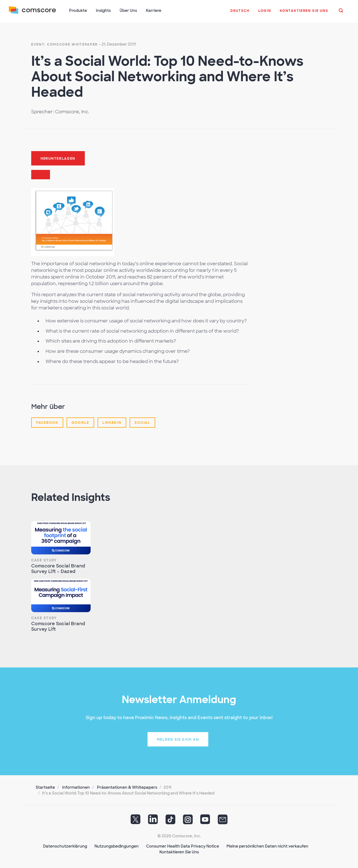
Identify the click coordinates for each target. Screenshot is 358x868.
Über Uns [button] (128, 10)
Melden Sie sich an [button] (178, 739)
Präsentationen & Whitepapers (127, 787)
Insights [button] (103, 10)
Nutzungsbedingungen (117, 846)
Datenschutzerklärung (65, 846)
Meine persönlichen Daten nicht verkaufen (267, 846)
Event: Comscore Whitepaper (65, 44)
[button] (240, 14)
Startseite (45, 787)
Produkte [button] (78, 10)
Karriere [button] (154, 10)
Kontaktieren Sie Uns (179, 852)
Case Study (44, 560)
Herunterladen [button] (58, 158)
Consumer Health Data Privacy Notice (183, 846)
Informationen (76, 787)
